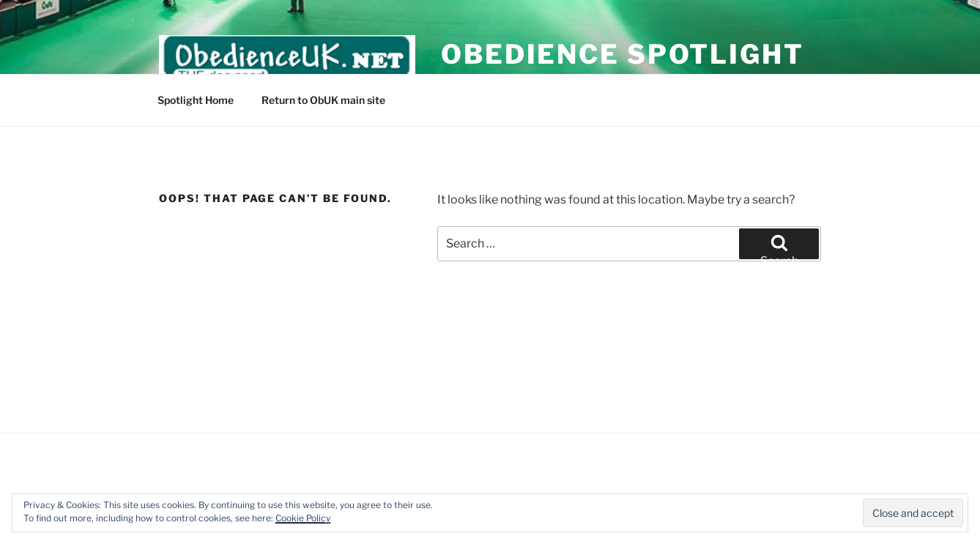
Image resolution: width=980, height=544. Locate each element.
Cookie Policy (303, 518)
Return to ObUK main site (323, 100)
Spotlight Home (196, 100)
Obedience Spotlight (623, 54)
